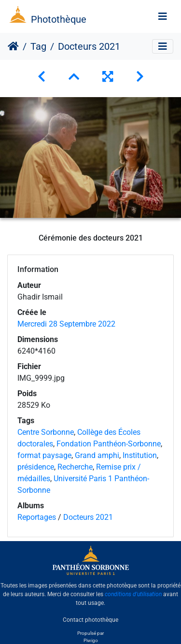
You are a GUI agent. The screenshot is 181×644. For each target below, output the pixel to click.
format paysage (44, 455)
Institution (140, 455)
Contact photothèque (90, 619)
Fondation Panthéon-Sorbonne (109, 444)
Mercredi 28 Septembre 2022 (66, 324)
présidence (36, 467)
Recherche (75, 467)
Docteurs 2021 (88, 517)
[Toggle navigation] (163, 16)
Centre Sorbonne (46, 432)
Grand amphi (97, 455)
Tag (38, 46)
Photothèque (59, 19)
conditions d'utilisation (133, 594)
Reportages (37, 517)
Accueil (13, 46)
